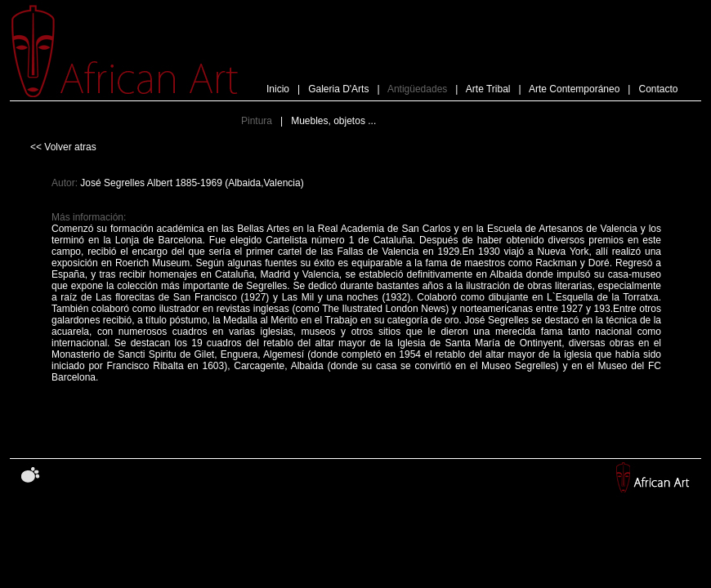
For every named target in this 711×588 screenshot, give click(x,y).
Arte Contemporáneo (574, 89)
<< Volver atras (63, 147)
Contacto (657, 89)
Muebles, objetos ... (333, 121)
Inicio (278, 89)
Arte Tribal (488, 89)
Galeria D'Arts (338, 89)
